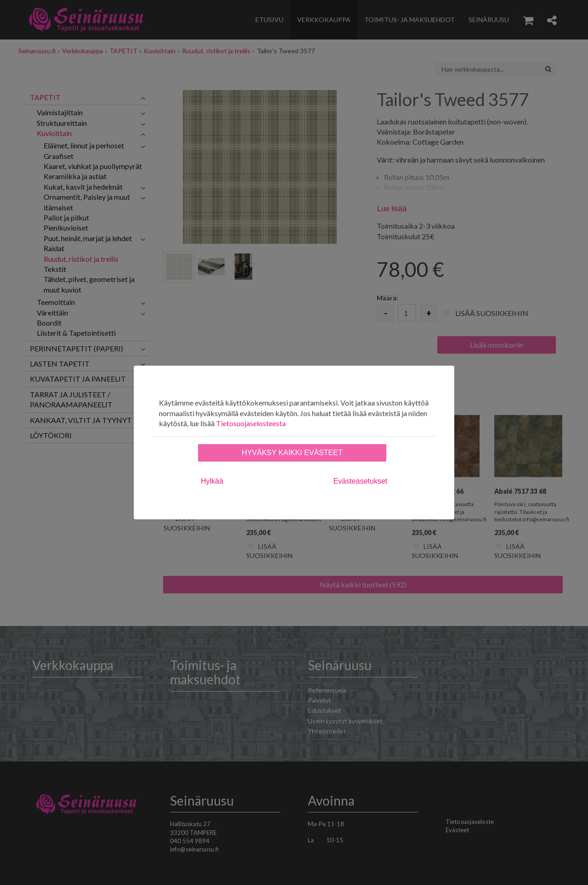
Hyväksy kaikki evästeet (292, 453)
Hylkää (212, 481)
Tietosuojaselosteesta (251, 423)
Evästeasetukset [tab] (360, 481)
